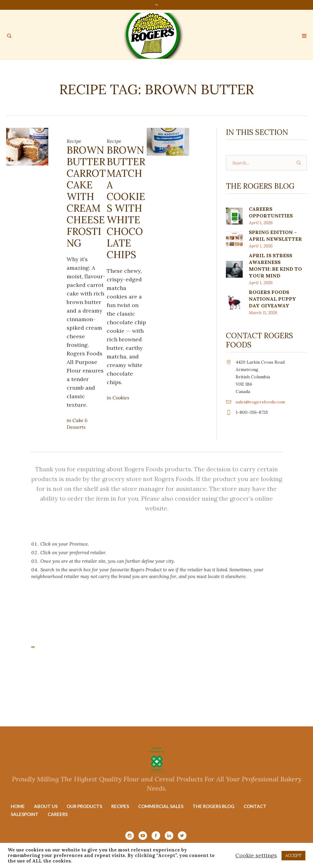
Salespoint (25, 814)
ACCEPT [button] (293, 856)
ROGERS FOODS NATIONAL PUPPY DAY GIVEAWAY (272, 299)
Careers (58, 814)
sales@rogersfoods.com (260, 402)
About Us (46, 806)
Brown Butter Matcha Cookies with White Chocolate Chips (126, 202)
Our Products (84, 806)
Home (18, 806)
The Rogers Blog (214, 806)
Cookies (121, 398)
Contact (255, 806)
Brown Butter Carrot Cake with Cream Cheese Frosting (86, 197)
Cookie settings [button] (256, 855)
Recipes (120, 806)
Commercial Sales (161, 806)
